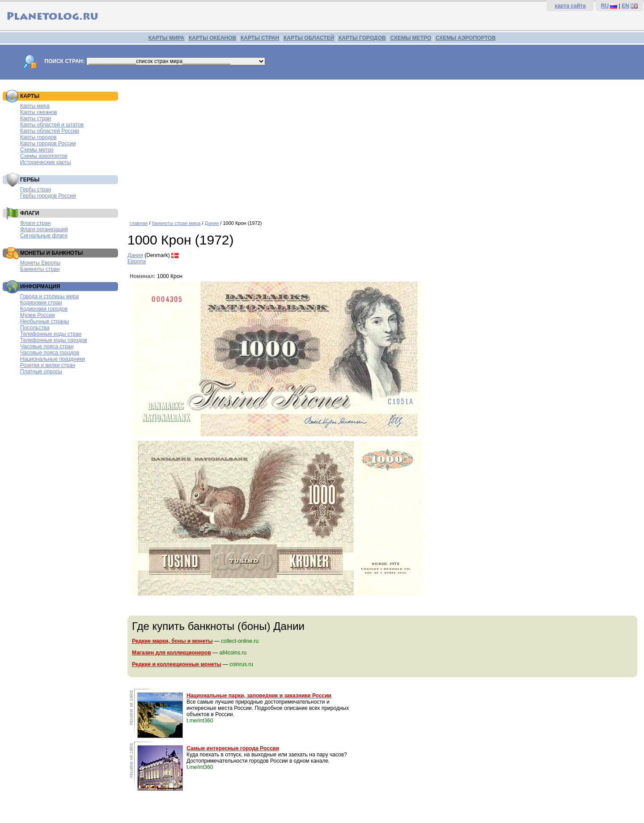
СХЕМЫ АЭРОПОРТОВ (466, 38)
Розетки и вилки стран (48, 365)
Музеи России (38, 315)
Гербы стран (36, 190)
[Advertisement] (383, 147)
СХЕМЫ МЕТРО (411, 38)
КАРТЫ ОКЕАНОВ (212, 38)
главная (139, 223)
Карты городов (38, 137)
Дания (212, 223)
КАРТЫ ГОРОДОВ (362, 38)
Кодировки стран (41, 303)
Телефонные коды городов (54, 340)
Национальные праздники (53, 359)
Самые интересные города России (233, 748)
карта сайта (570, 6)
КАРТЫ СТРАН (260, 38)
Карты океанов (39, 112)
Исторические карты (46, 162)
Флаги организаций (44, 229)
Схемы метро (37, 150)
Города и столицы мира (49, 296)
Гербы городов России (48, 196)
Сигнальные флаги (44, 236)
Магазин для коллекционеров (172, 653)
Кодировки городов (44, 309)
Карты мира (35, 106)
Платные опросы (41, 371)
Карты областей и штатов (52, 125)
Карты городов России (48, 143)
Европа (137, 262)
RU (605, 6)
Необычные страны (44, 321)
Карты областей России (50, 131)
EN (625, 6)
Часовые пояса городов (50, 353)
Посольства (35, 328)
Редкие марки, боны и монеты (172, 641)
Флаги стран (35, 223)
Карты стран (36, 118)
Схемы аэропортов (44, 156)
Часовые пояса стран (47, 346)
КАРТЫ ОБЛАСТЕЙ (309, 38)
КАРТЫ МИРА (166, 38)
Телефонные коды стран (51, 334)
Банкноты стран (40, 269)
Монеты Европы (40, 263)
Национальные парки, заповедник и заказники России (259, 696)
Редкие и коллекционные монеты (177, 664)
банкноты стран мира (176, 223)
